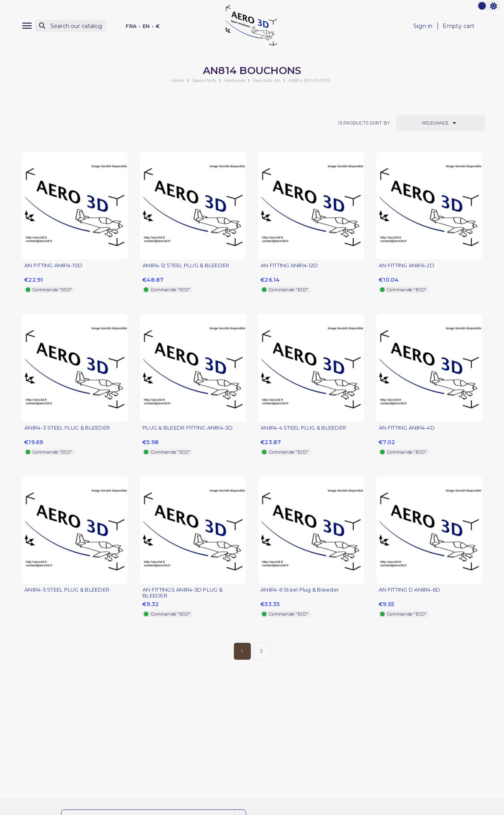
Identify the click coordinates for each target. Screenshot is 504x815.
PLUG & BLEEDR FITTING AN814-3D (188, 428)
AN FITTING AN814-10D (53, 265)
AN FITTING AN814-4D (407, 428)
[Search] (71, 26)
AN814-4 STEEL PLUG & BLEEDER (303, 428)
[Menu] (27, 26)
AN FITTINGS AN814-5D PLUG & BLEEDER (183, 593)
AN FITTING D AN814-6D (409, 590)
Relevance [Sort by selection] (441, 123)
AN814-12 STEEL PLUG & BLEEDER (186, 265)
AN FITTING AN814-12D (289, 265)
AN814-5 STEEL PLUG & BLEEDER (67, 590)
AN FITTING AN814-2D (407, 265)
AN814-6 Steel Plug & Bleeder (300, 590)
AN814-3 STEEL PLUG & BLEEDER (67, 428)
